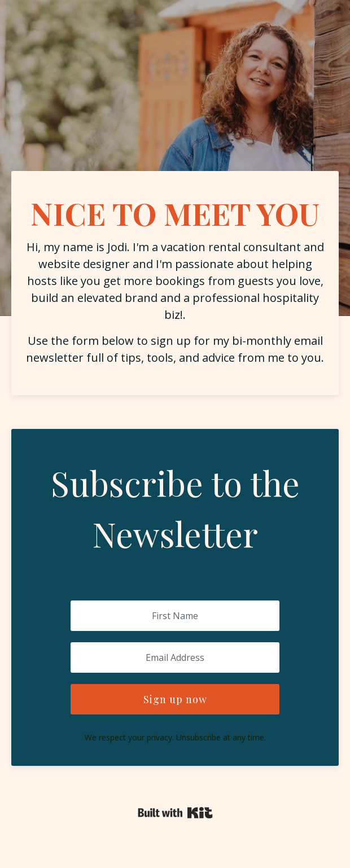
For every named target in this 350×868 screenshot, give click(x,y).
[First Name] (175, 616)
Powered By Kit (175, 813)
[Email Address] (175, 657)
